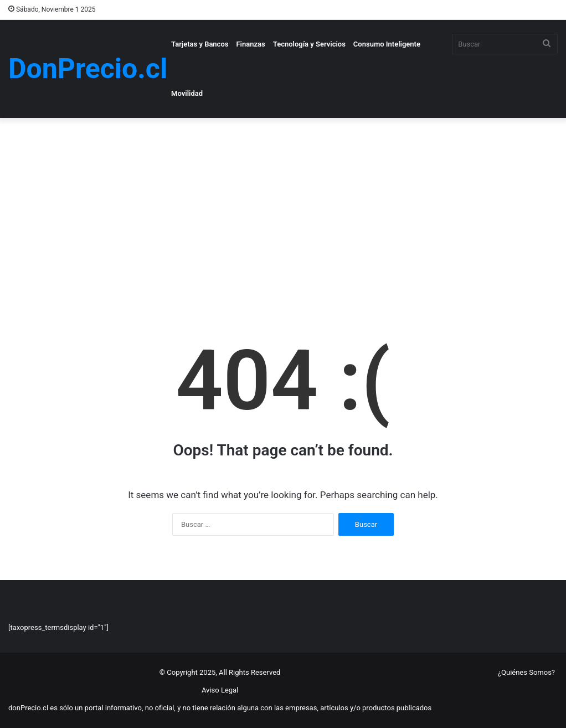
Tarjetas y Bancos (200, 44)
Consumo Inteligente (387, 44)
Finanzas (250, 44)
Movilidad (187, 93)
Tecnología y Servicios (309, 44)
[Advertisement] (283, 212)
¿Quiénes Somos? (526, 672)
